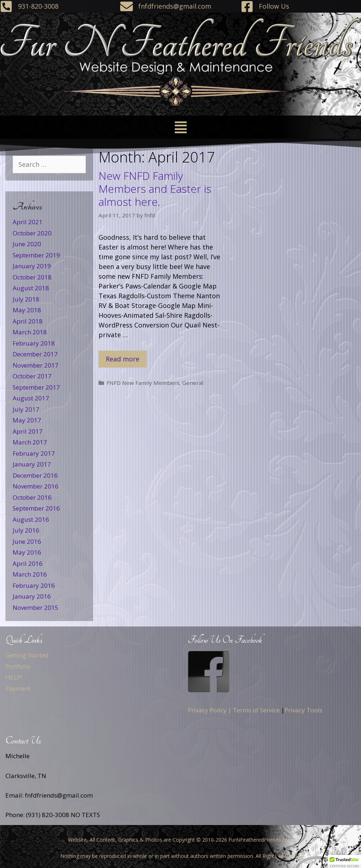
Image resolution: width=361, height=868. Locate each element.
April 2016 (28, 563)
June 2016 (27, 541)
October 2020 (32, 233)
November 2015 (36, 607)
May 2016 (27, 552)
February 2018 (34, 343)
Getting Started (27, 655)
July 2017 (26, 409)
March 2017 (30, 442)
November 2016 (36, 486)
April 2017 (28, 431)
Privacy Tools (303, 710)
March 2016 (30, 574)
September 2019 (36, 255)
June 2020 (27, 244)
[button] (180, 127)
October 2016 (32, 497)
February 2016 (34, 585)
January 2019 (32, 266)
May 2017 (27, 420)
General (193, 383)
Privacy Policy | (210, 710)
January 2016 (32, 596)
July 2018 (26, 299)
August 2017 (31, 398)
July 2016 (26, 530)
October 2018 (32, 277)
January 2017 (32, 464)
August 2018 (31, 288)
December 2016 (35, 475)
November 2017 (36, 365)
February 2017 (34, 453)
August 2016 (31, 519)
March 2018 (30, 332)
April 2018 (28, 321)
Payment (18, 688)
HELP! (14, 677)
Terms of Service (256, 710)
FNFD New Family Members (143, 383)
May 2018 (27, 310)
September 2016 (36, 508)
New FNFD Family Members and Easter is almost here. (155, 189)
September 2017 (36, 387)
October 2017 (32, 376)
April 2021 (28, 222)
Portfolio (18, 666)
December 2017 (35, 354)
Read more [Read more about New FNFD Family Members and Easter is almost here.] (123, 359)
